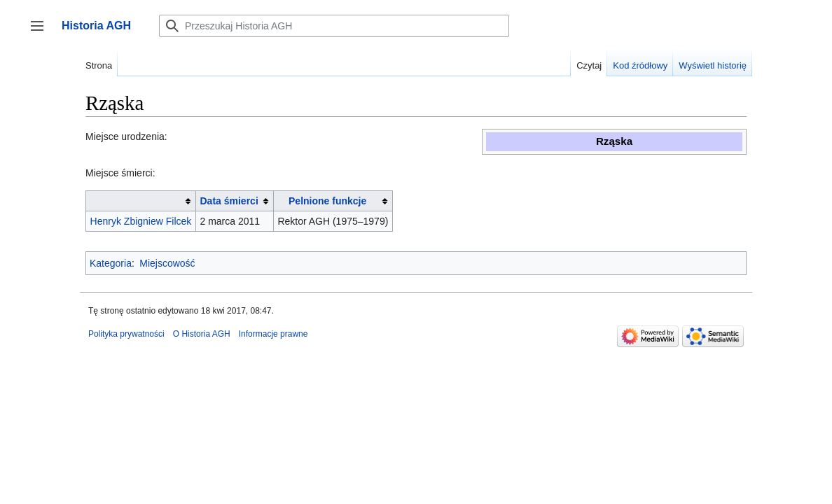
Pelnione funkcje (327, 201)
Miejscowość (167, 263)
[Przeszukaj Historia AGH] (334, 26)
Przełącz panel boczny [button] (42, 33)
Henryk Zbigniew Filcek (141, 221)
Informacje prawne (273, 334)
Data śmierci (229, 201)
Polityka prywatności (126, 334)
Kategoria (111, 263)
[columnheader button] (141, 201)
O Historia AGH (202, 334)
